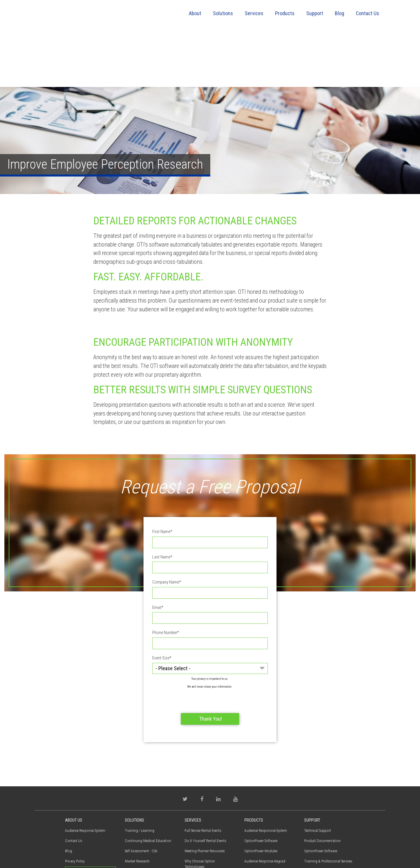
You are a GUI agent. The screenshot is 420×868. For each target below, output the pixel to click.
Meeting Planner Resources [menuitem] (205, 795)
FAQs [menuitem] (308, 816)
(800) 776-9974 (80, 836)
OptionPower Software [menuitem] (261, 785)
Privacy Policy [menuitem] (75, 805)
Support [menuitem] (315, 13)
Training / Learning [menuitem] (140, 775)
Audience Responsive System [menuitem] (266, 775)
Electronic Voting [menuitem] (138, 836)
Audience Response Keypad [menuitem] (265, 805)
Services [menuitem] (254, 13)
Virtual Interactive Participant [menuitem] (266, 816)
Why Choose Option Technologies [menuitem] (200, 808)
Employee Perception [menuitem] (140, 816)
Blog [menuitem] (339, 13)
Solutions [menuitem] (223, 13)
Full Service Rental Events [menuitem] (203, 775)
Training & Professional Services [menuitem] (209, 821)
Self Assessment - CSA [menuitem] (141, 795)
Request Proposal (90, 816)
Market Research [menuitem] (137, 805)
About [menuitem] (195, 13)
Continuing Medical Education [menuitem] (148, 785)
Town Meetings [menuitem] (136, 826)
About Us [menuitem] (74, 765)
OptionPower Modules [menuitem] (261, 795)
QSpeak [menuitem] (250, 826)
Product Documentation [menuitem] (322, 785)
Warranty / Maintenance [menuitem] (322, 826)
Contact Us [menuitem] (367, 13)
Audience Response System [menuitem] (85, 775)
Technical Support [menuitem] (318, 775)
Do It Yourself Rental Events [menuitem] (205, 785)
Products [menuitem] (285, 13)
